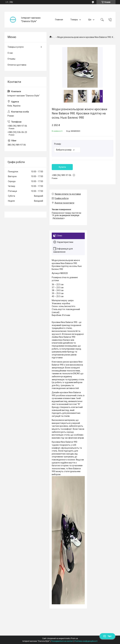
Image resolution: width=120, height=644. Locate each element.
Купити (62, 167)
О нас (10, 53)
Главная (59, 20)
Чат (107, 636)
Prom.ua (74, 638)
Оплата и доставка (17, 65)
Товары (74, 20)
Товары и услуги (16, 47)
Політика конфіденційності (86, 641)
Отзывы (11, 59)
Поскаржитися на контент (62, 641)
